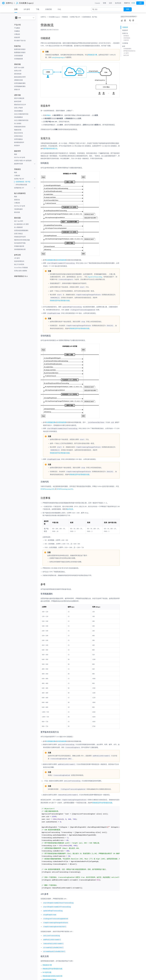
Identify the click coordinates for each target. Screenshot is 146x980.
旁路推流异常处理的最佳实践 (60, 300)
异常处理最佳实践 (21, 185)
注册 (140, 3)
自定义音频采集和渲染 (21, 114)
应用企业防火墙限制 (21, 271)
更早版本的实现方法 (50, 149)
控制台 (48, 115)
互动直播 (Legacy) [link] (54, 17)
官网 (104, 3)
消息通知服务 (18, 209)
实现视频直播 (18, 59)
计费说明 (17, 34)
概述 (16, 154)
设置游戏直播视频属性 (21, 230)
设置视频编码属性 (20, 86)
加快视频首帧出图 (20, 249)
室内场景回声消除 (20, 243)
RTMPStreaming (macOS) (65, 487)
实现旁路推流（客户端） (23, 182)
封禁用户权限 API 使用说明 (23, 161)
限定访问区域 (18, 133)
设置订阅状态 (18, 234)
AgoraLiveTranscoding (95, 277)
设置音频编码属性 (20, 83)
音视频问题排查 (19, 246)
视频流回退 (18, 130)
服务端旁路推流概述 (49, 976)
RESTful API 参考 (20, 157)
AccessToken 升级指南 (21, 268)
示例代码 (48, 9)
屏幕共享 (17, 90)
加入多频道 (18, 124)
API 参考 (17, 258)
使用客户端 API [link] (75, 17)
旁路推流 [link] (65, 17)
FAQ (59, 9)
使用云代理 (18, 71)
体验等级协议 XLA (21, 276)
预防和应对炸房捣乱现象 (22, 240)
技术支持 (118, 3)
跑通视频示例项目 (20, 52)
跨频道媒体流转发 (20, 127)
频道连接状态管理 (20, 77)
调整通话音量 (18, 80)
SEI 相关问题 (47, 968)
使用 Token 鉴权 (19, 68)
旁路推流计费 (92, 55)
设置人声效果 (18, 108)
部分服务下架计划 (20, 41)
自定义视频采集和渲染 (21, 120)
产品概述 (17, 28)
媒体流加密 (18, 101)
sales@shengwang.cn (58, 57)
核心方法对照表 (19, 264)
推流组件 (17, 146)
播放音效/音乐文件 (20, 105)
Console (97, 3)
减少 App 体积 (19, 221)
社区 (111, 3)
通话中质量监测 (19, 98)
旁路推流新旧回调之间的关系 (52, 972)
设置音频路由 (18, 139)
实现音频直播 (18, 56)
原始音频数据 (18, 111)
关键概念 (17, 31)
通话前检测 (18, 74)
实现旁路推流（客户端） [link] (90, 17)
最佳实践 (17, 212)
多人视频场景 (18, 227)
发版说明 (17, 37)
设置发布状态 (18, 136)
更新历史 (17, 200)
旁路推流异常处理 (20, 237)
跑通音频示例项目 (20, 49)
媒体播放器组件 (19, 142)
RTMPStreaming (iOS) (48, 487)
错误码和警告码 (19, 261)
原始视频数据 (18, 117)
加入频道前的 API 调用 (21, 224)
